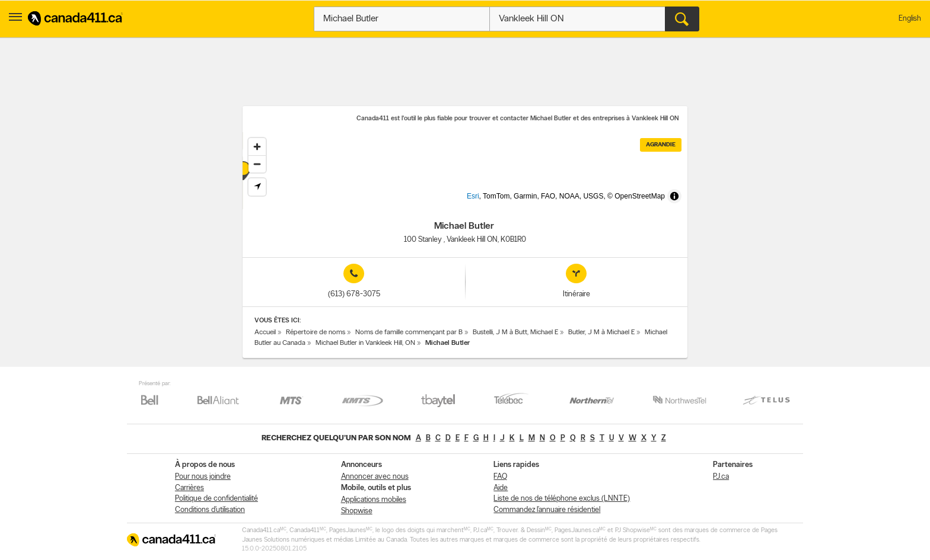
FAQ (500, 477)
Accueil (265, 332)
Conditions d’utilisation (210, 510)
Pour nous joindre (203, 477)
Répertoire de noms (316, 332)
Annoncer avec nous (375, 477)
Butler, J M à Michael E (601, 332)
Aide (501, 488)
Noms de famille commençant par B (409, 332)
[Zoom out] (257, 164)
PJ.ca (721, 477)
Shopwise (357, 511)
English (910, 19)
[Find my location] (257, 187)
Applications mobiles (374, 500)
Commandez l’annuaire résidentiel (547, 510)
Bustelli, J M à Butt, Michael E (515, 332)
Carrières (189, 488)
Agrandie (661, 145)
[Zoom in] (257, 147)
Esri (493, 203)
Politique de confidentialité (216, 499)
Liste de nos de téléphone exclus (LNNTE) (562, 499)
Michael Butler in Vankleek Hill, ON (365, 343)
